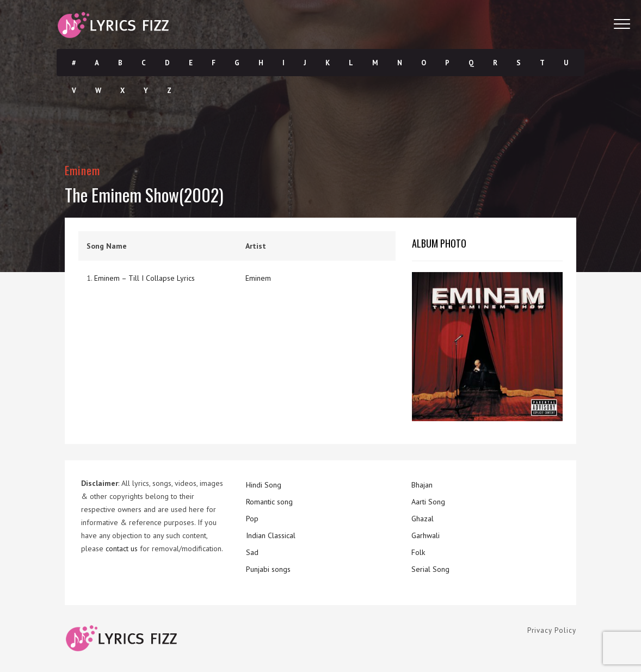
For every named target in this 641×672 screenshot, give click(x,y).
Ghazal (423, 519)
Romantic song (269, 502)
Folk (418, 552)
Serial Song (430, 569)
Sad (252, 552)
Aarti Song (428, 502)
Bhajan (422, 485)
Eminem (82, 170)
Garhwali (426, 535)
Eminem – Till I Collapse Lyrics (144, 278)
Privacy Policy (552, 630)
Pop (252, 519)
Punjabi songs (268, 569)
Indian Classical (271, 535)
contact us (122, 548)
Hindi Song (264, 485)
